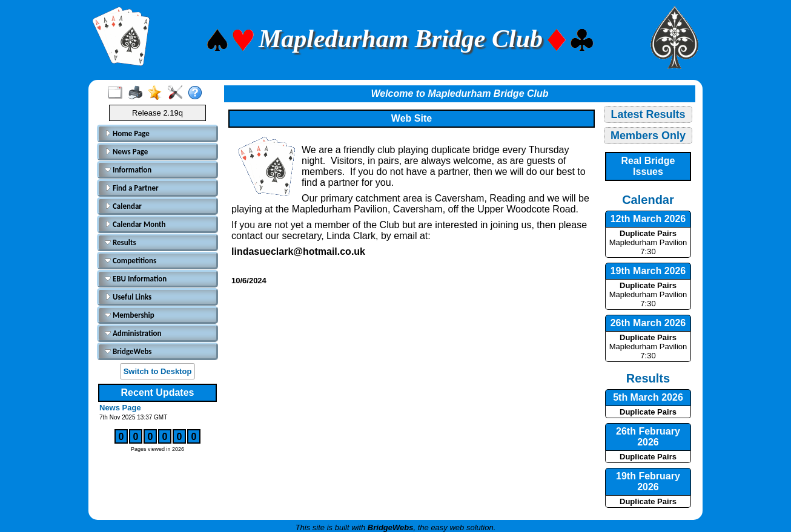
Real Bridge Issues (648, 166)
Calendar (123, 206)
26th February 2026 (648, 437)
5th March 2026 (648, 397)
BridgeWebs (128, 351)
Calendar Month (135, 224)
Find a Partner (132, 188)
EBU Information (136, 279)
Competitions (131, 261)
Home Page (127, 133)
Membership (130, 315)
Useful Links (128, 297)
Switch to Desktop (158, 371)
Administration (133, 333)
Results (121, 242)
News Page (126, 152)
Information (128, 170)
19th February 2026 (648, 481)
